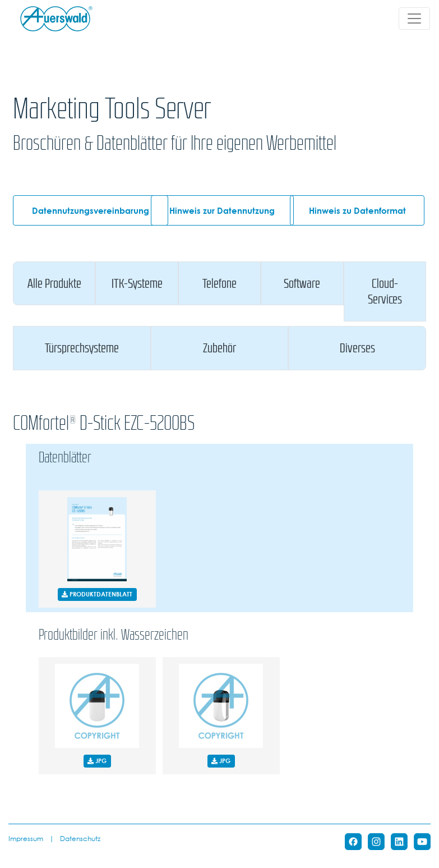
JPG (97, 761)
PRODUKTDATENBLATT (97, 594)
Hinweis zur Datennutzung (222, 210)
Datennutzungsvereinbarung (91, 210)
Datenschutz (80, 838)
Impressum (26, 838)
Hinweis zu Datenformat (357, 210)
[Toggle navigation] (414, 19)
